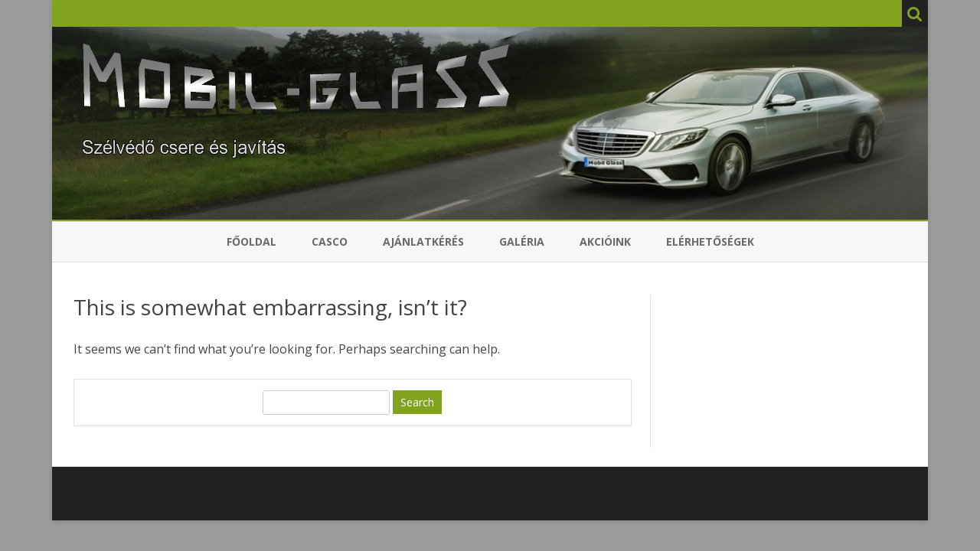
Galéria (522, 241)
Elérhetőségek (710, 241)
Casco (330, 241)
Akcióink (605, 241)
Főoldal (252, 241)
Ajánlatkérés (423, 241)
